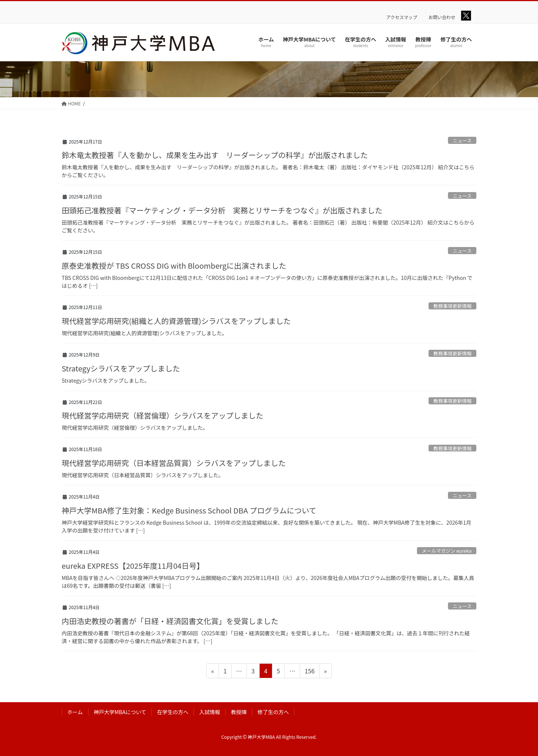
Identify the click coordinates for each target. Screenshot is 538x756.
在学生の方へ (173, 712)
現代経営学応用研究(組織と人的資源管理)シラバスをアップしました (176, 321)
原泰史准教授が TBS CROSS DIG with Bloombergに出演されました (174, 266)
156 (309, 672)
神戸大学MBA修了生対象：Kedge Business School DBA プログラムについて (189, 510)
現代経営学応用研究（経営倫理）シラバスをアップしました (163, 415)
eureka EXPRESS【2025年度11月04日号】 (133, 566)
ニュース (462, 140)
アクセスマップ (402, 17)
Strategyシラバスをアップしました (121, 368)
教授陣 (239, 712)
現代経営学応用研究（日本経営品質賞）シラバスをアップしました (174, 463)
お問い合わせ (442, 17)
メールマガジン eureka (447, 551)
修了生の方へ (273, 712)
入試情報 (210, 712)
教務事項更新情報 (452, 306)
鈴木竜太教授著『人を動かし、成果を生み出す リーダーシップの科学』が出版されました (215, 155)
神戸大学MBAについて (120, 712)
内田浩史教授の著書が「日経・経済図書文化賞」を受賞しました (170, 621)
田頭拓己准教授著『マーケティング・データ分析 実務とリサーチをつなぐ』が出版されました (222, 210)
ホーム (75, 712)
